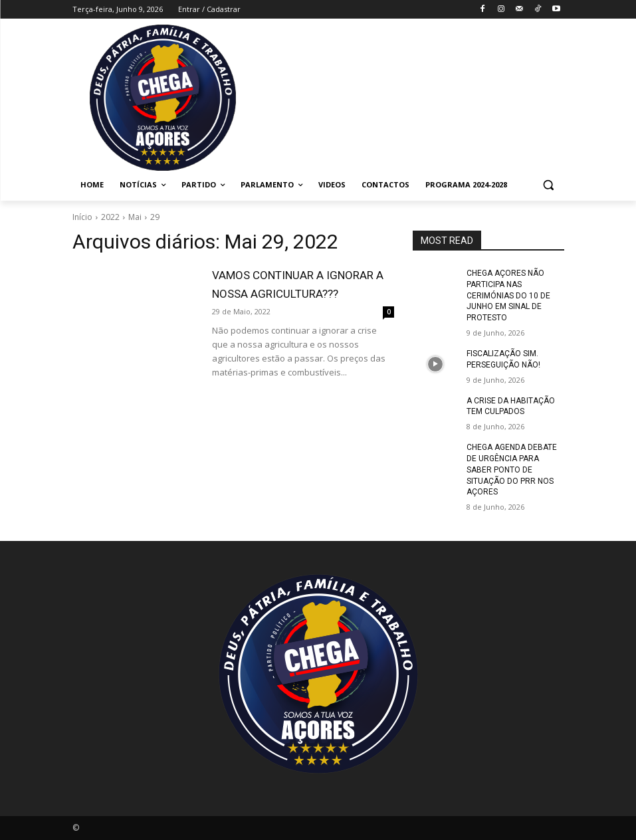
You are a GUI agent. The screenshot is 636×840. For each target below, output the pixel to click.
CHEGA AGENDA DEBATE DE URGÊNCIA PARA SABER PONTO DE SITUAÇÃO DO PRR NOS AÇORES (512, 470)
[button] (549, 185)
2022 (110, 217)
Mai (135, 217)
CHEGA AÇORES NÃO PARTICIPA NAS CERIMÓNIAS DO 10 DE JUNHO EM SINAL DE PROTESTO (508, 295)
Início (82, 217)
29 (155, 217)
